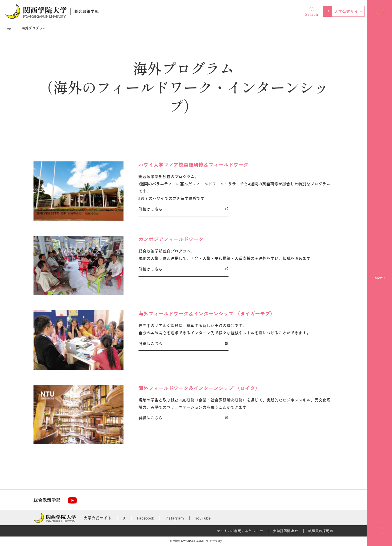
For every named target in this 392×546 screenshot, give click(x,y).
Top (8, 28)
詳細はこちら (150, 209)
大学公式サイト (348, 11)
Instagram (175, 518)
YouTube (203, 518)
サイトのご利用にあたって (238, 531)
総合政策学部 (86, 11)
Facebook (146, 518)
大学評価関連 (283, 531)
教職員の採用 (319, 531)
